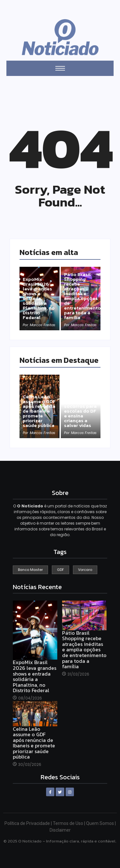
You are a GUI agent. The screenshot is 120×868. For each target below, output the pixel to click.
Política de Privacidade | (29, 823)
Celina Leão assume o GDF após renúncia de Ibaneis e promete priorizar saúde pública (39, 411)
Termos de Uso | (69, 823)
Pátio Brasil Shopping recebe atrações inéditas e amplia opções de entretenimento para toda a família (82, 296)
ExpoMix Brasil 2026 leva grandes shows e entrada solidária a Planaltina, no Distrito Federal (39, 298)
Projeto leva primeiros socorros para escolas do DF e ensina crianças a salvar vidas (80, 411)
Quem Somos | (101, 823)
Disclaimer (60, 830)
